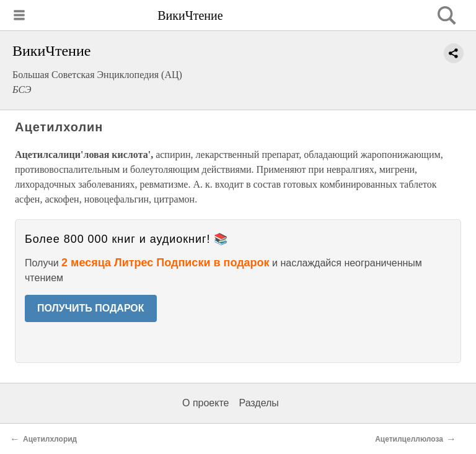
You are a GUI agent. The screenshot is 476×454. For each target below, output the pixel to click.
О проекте (205, 403)
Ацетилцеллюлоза (409, 439)
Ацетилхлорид (50, 439)
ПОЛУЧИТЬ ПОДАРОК (91, 308)
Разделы (258, 403)
